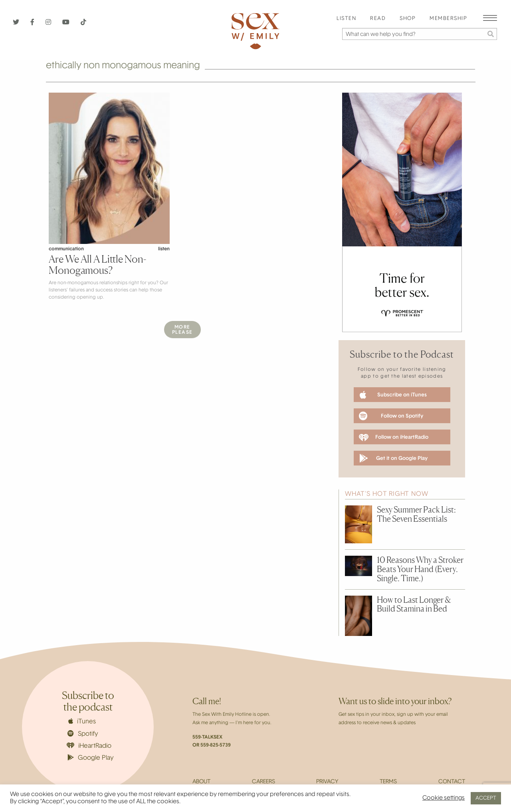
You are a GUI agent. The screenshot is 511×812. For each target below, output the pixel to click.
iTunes (82, 721)
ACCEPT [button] (486, 798)
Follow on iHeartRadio (394, 438)
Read (378, 19)
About (201, 782)
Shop (408, 19)
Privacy (327, 782)
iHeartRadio (89, 746)
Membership (448, 19)
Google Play (91, 758)
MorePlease (182, 330)
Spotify (83, 734)
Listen (346, 19)
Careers (263, 782)
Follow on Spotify (391, 416)
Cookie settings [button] (444, 798)
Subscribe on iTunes (393, 395)
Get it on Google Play (393, 458)
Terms (388, 782)
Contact (452, 782)
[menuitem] (346, 19)
